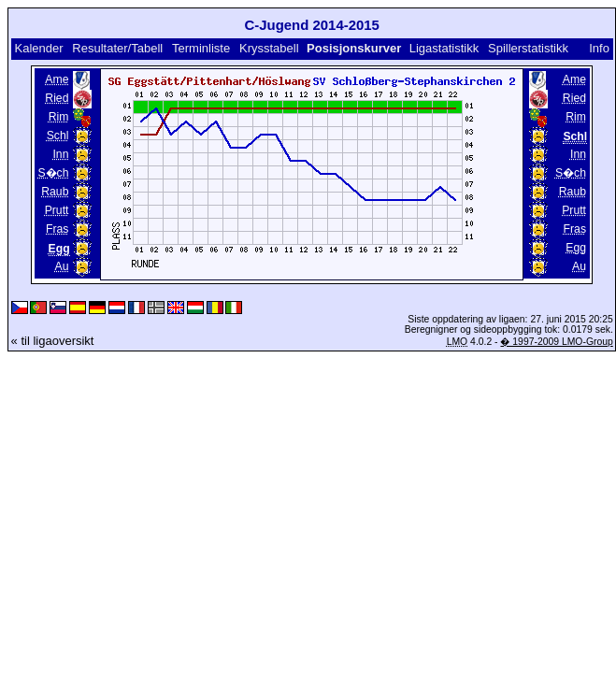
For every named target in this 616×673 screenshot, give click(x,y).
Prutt (57, 210)
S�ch (53, 173)
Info (599, 48)
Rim (59, 117)
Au (62, 266)
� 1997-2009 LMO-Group (556, 342)
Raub (55, 192)
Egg (576, 248)
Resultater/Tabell (117, 48)
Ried (57, 98)
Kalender (38, 48)
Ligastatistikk (444, 48)
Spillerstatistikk (528, 48)
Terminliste (201, 48)
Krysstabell (269, 48)
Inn (60, 154)
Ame (57, 79)
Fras (57, 229)
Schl (58, 136)
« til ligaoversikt (53, 341)
